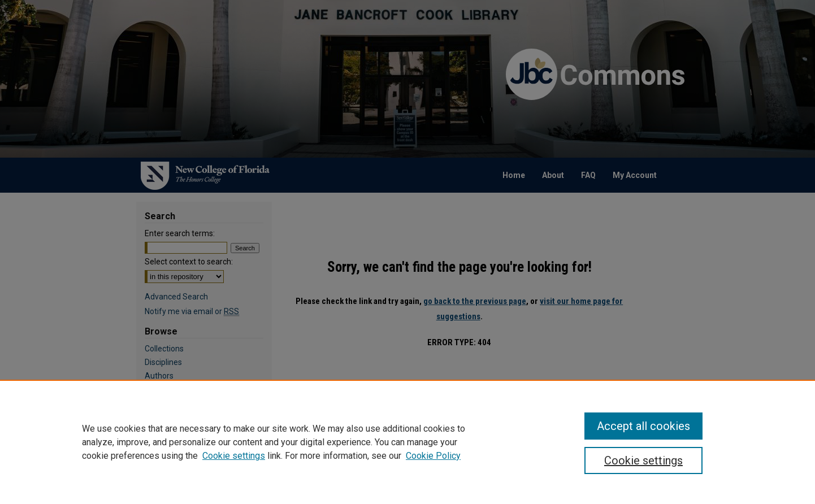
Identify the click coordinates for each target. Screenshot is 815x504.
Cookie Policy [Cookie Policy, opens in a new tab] (433, 456)
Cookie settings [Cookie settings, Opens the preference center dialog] (643, 460)
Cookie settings (234, 456)
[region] (407, 442)
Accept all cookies (643, 426)
